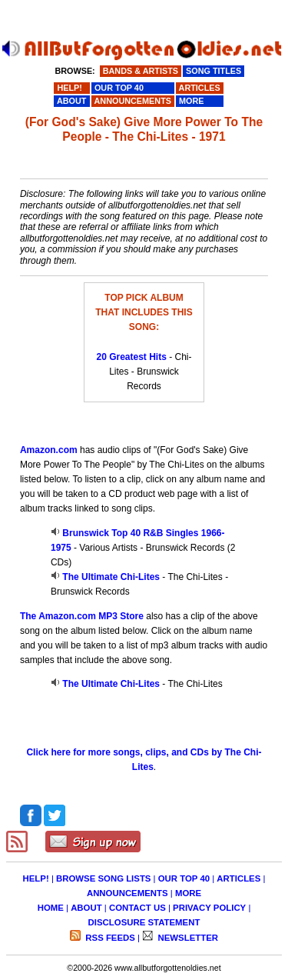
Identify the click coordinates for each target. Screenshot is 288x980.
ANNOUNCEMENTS (127, 893)
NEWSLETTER (187, 938)
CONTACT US (137, 908)
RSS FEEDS (109, 938)
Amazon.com (49, 450)
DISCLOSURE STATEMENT (144, 922)
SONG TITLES (214, 71)
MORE (188, 893)
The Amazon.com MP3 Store (82, 616)
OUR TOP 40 (184, 878)
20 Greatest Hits (131, 357)
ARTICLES (238, 878)
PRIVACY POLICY (209, 908)
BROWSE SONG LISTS (103, 878)
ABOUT (86, 908)
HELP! (36, 878)
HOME (51, 908)
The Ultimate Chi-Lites (111, 577)
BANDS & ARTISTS (141, 71)
